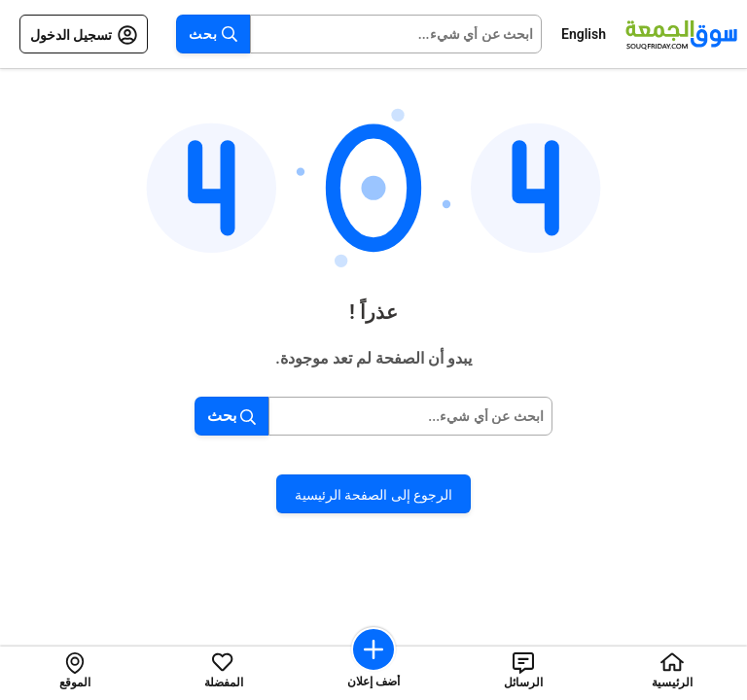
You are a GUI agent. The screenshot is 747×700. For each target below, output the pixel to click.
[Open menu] (159, 34)
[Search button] (203, 416)
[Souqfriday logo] (681, 35)
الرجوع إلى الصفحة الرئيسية (373, 495)
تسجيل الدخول (84, 35)
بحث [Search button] (213, 34)
